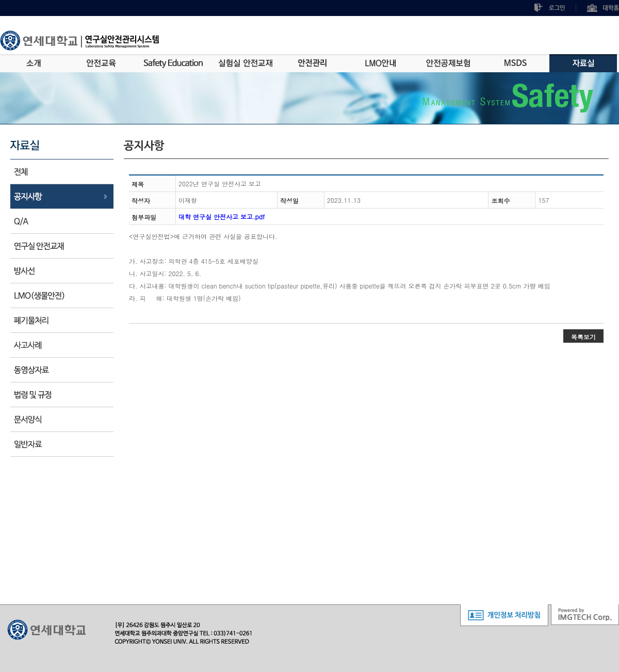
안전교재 (62, 246)
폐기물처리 (62, 320)
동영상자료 (62, 370)
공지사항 (62, 196)
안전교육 (101, 63)
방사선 (62, 271)
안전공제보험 (448, 63)
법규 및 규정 (62, 395)
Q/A (62, 221)
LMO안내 (380, 63)
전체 (62, 172)
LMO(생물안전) (62, 295)
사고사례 (62, 345)
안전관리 (313, 63)
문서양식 (62, 419)
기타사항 (62, 444)
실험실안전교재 (245, 63)
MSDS (516, 63)
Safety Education (173, 63)
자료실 (583, 63)
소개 (34, 63)
